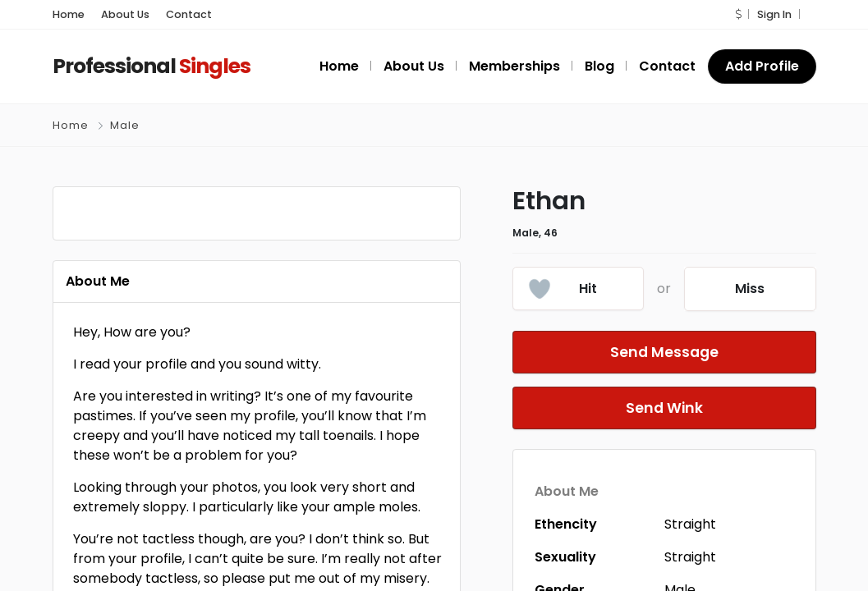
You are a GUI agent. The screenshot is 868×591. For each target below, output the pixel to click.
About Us (119, 14)
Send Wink (664, 408)
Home (67, 14)
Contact (174, 14)
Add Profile (763, 66)
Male (123, 125)
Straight (690, 524)
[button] (740, 14)
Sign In (775, 14)
